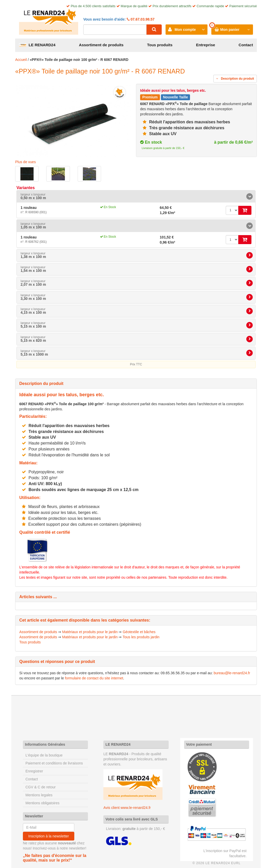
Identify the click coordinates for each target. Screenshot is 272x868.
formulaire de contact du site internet (94, 678)
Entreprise (205, 45)
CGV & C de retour (41, 787)
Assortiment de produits (101, 45)
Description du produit (235, 79)
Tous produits (160, 45)
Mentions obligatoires (42, 803)
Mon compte (185, 30)
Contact (246, 45)
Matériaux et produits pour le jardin (90, 632)
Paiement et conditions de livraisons (54, 763)
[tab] (136, 196)
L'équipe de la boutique (44, 755)
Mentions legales (39, 795)
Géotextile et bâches (139, 632)
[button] (136, 196)
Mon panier (230, 30)
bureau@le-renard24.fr (232, 673)
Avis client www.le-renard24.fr (127, 808)
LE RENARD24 (37, 45)
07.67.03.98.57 (142, 19)
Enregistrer (34, 771)
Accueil (21, 60)
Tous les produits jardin (141, 637)
